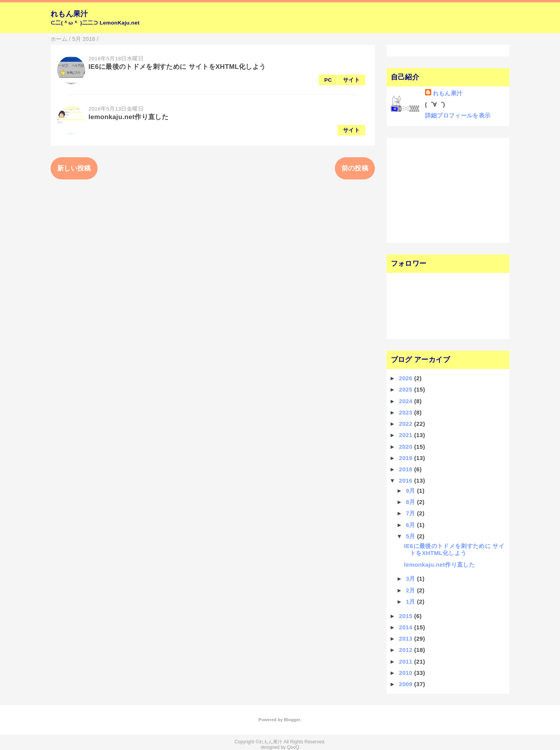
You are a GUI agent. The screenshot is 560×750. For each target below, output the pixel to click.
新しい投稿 (74, 168)
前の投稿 (355, 168)
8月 (412, 502)
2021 (407, 435)
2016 (407, 480)
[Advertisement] (438, 190)
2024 (407, 401)
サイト (351, 80)
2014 (407, 627)
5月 (412, 536)
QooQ (293, 747)
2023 (407, 412)
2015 (407, 616)
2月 (412, 590)
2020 (407, 447)
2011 (407, 661)
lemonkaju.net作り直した (129, 117)
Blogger (292, 720)
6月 (412, 525)
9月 (412, 491)
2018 (407, 469)
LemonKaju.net (120, 23)
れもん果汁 (69, 14)
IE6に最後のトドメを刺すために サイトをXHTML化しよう (177, 67)
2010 (407, 673)
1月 (412, 602)
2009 (407, 684)
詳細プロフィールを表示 (458, 115)
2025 (407, 389)
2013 (407, 638)
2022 (407, 424)
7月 (412, 513)
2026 (407, 378)
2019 (407, 458)
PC (328, 80)
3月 (412, 579)
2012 (407, 650)
